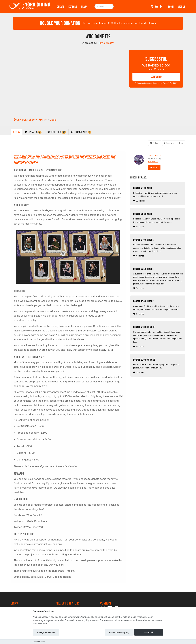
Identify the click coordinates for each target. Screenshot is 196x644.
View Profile (153, 162)
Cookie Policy (39, 642)
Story (17, 132)
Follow (155, 143)
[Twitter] (152, 6)
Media (53, 120)
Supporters (56, 132)
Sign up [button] (182, 7)
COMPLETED (156, 77)
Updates (33, 132)
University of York (25, 120)
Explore (73, 7)
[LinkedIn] (157, 6)
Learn (84, 7)
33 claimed (158, 194)
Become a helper (174, 143)
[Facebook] (161, 6)
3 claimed (158, 220)
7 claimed (158, 248)
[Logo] (30, 7)
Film (43, 120)
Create (60, 7)
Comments (81, 132)
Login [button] (171, 7)
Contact (154, 167)
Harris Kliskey (154, 159)
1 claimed (158, 366)
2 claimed (158, 307)
